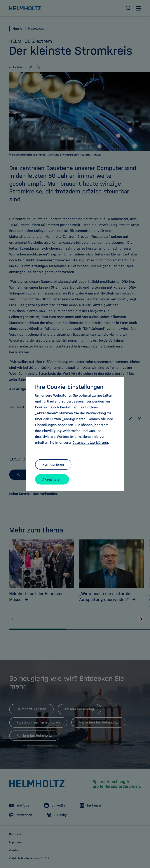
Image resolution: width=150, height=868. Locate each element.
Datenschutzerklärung (90, 443)
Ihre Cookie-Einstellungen (69, 387)
